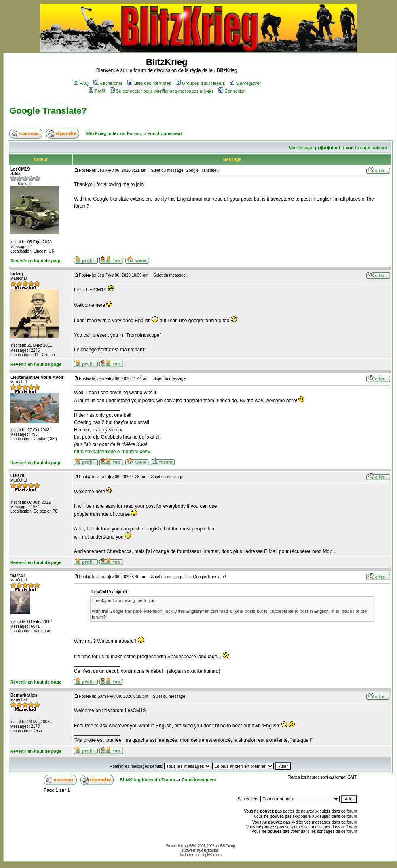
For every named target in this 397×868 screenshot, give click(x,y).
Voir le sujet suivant (366, 148)
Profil (97, 91)
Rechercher (108, 83)
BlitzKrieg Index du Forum (113, 133)
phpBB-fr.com (211, 855)
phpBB (189, 846)
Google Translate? (48, 111)
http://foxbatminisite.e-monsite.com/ (112, 452)
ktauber (213, 850)
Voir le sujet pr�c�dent (314, 148)
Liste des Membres (149, 83)
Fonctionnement (165, 133)
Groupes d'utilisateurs (200, 83)
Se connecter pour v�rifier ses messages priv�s (162, 91)
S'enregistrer (245, 83)
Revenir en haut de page (36, 261)
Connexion (232, 91)
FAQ (81, 83)
